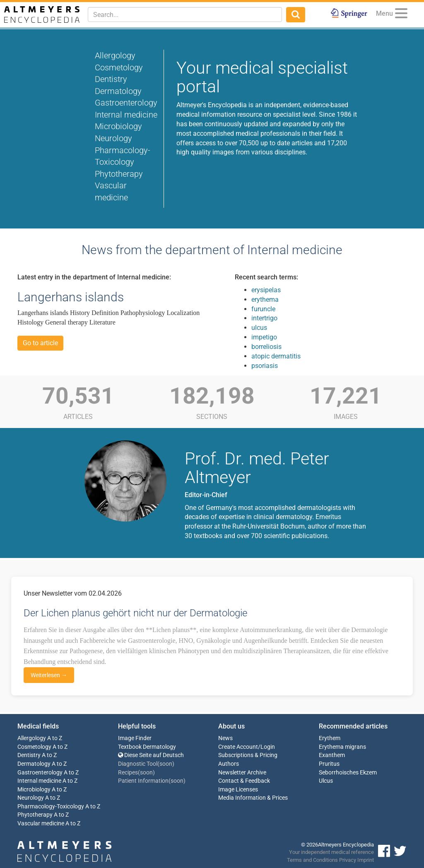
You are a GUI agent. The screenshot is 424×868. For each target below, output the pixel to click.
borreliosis (266, 347)
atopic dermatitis (276, 356)
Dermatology (118, 91)
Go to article (40, 343)
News (225, 738)
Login (268, 747)
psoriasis (265, 366)
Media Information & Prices (253, 798)
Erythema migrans (342, 747)
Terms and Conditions (312, 860)
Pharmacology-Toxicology (51, 807)
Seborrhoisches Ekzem (348, 773)
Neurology (113, 138)
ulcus (259, 328)
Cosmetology (119, 67)
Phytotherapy (119, 174)
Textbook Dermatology (147, 747)
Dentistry (111, 79)
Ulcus (326, 781)
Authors (229, 764)
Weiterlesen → (49, 675)
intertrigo (264, 318)
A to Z (55, 738)
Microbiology (118, 126)
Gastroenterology (126, 103)
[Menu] (401, 15)
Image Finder (135, 738)
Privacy (348, 860)
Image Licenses (238, 790)
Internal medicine (126, 115)
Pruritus (329, 764)
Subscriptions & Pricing (248, 755)
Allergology (115, 55)
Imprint (366, 860)
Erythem (330, 738)
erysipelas (266, 290)
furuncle (263, 309)
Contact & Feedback (244, 781)
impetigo (264, 337)
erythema (265, 299)
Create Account (238, 747)
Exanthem (332, 755)
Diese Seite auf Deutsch (151, 755)
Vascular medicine (41, 824)
